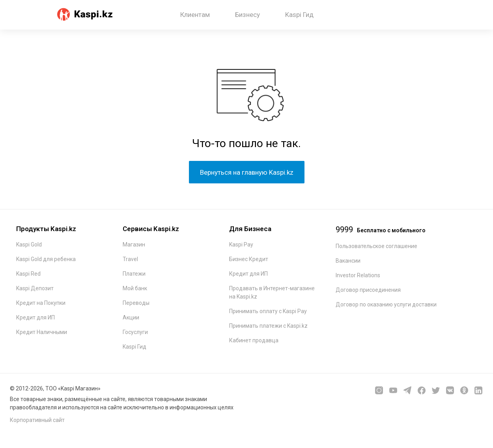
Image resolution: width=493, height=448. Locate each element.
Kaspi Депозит (35, 288)
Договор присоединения (368, 290)
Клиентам (195, 15)
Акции (131, 317)
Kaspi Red (28, 274)
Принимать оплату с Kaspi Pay (268, 311)
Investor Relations (358, 275)
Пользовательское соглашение (376, 246)
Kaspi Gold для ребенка (46, 259)
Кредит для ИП (35, 317)
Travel (130, 259)
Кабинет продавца (254, 340)
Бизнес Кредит (249, 259)
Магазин (134, 245)
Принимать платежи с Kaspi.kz (268, 326)
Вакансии (348, 261)
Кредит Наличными (42, 332)
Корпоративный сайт (37, 420)
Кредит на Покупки (41, 303)
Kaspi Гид (299, 15)
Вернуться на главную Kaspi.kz (247, 172)
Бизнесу (247, 15)
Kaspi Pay (241, 245)
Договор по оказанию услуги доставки (386, 304)
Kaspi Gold (29, 245)
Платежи (134, 274)
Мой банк (135, 288)
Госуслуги (135, 332)
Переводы (136, 303)
